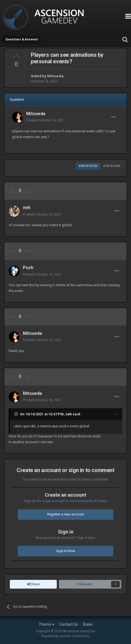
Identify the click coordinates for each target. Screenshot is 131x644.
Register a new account (66, 514)
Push (28, 268)
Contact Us (69, 624)
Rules (88, 624)
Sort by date (112, 166)
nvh (27, 208)
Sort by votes (88, 166)
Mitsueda (55, 76)
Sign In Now (66, 551)
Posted (46, 120)
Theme (47, 624)
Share (33, 584)
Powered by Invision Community (65, 636)
